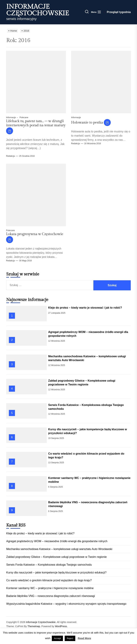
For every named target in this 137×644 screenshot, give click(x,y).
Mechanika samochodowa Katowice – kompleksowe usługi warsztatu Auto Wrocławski (59, 549)
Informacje (11, 117)
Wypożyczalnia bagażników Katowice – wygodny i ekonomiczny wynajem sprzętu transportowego (66, 604)
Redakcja (10, 156)
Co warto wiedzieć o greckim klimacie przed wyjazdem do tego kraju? (49, 580)
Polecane (24, 117)
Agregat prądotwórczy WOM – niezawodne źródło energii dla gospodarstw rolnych (57, 541)
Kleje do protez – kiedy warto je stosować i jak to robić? (85, 308)
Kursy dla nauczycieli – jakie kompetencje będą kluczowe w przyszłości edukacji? (56, 572)
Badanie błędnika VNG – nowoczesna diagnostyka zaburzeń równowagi (51, 596)
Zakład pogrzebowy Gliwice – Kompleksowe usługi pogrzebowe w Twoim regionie (57, 557)
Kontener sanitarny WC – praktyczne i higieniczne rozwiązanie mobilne (50, 588)
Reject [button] (70, 638)
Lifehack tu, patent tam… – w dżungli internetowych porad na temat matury (36, 123)
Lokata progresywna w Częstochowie (35, 234)
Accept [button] (57, 638)
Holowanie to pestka (87, 123)
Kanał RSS (16, 525)
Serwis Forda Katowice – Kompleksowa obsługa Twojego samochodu (49, 565)
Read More (84, 638)
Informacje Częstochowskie (38, 10)
